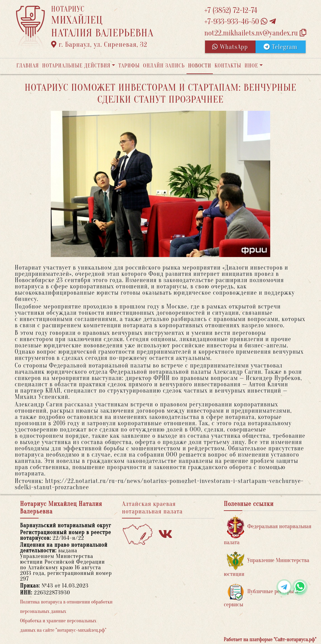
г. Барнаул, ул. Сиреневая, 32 (99, 45)
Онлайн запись (164, 66)
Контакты (228, 66)
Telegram (280, 47)
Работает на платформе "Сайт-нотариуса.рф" (270, 640)
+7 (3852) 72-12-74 (231, 11)
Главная (28, 66)
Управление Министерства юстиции (267, 564)
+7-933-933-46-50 (240, 22)
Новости (200, 66)
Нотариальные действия (76, 66)
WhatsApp (230, 47)
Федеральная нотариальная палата (268, 531)
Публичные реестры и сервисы (261, 596)
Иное (251, 66)
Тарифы (129, 66)
